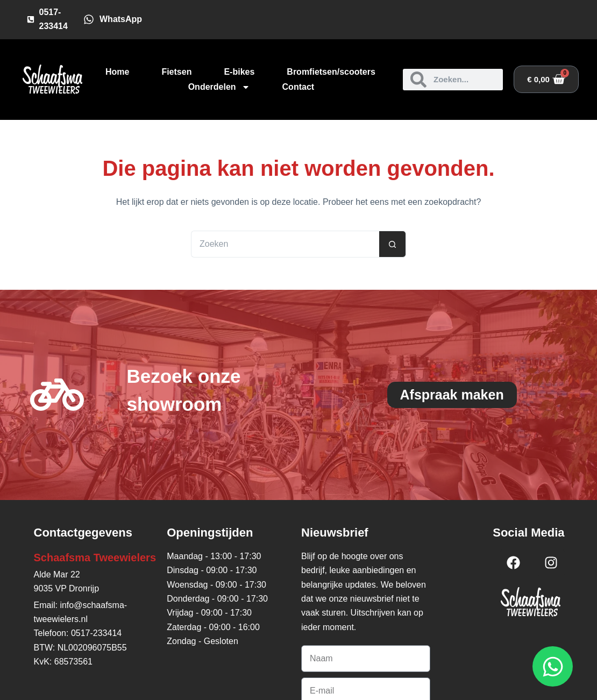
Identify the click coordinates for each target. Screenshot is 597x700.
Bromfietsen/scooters (331, 72)
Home (117, 72)
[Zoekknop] (393, 244)
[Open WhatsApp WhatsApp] (553, 666)
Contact (298, 87)
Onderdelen (219, 87)
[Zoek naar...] (285, 244)
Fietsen (176, 72)
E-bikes (239, 72)
